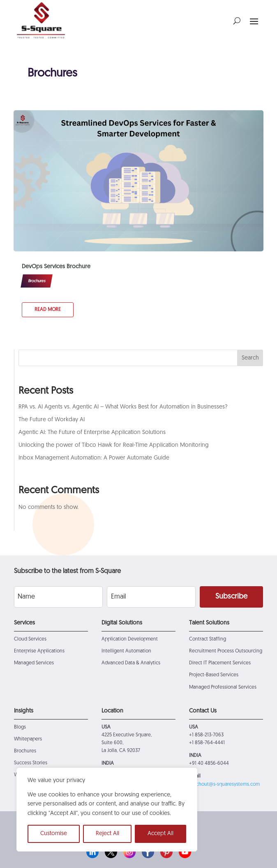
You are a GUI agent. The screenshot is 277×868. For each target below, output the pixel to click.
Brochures (37, 281)
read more (48, 310)
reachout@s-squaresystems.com (224, 784)
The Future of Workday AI (52, 420)
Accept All (160, 834)
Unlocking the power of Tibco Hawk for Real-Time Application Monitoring (114, 445)
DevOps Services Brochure (56, 267)
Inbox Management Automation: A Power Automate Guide (94, 458)
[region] (107, 810)
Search (250, 358)
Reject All (107, 834)
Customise (54, 834)
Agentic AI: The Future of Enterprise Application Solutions (92, 433)
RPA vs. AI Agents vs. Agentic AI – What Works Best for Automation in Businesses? (123, 407)
